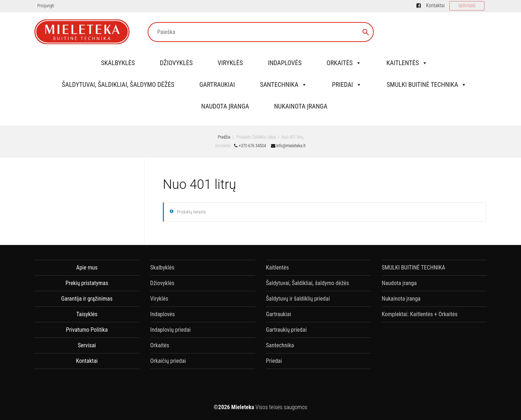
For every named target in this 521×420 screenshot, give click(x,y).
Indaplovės (285, 63)
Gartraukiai (217, 84)
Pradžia (224, 137)
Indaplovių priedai (170, 330)
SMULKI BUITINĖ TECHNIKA (427, 84)
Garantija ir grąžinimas (87, 299)
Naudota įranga (225, 106)
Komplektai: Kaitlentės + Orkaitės (420, 314)
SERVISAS (467, 6)
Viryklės (230, 63)
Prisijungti (46, 6)
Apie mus (87, 268)
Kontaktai (435, 5)
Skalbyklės (118, 63)
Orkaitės (344, 63)
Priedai (347, 84)
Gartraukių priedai (286, 330)
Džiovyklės (176, 63)
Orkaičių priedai (168, 361)
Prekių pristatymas (87, 283)
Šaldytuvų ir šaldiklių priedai (298, 299)
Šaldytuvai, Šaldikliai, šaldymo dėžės (118, 84)
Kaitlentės (407, 63)
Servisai (87, 345)
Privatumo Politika (87, 330)
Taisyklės (87, 314)
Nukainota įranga (300, 106)
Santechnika (283, 84)
